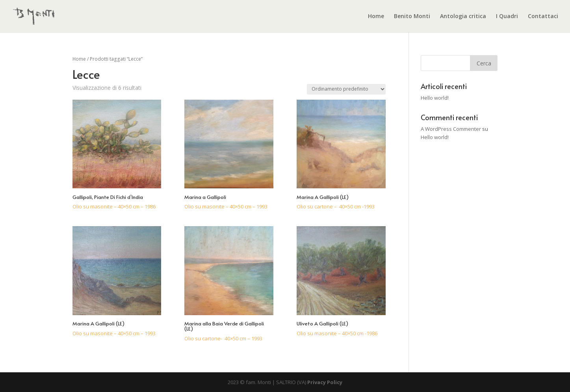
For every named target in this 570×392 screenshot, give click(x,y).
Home (376, 17)
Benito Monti (412, 17)
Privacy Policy (325, 382)
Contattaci (543, 17)
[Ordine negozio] (346, 89)
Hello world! (435, 98)
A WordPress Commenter (451, 129)
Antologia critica (463, 17)
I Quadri (507, 17)
